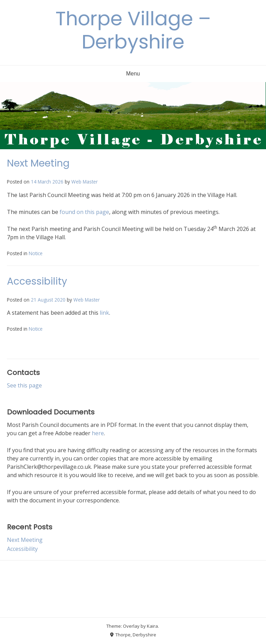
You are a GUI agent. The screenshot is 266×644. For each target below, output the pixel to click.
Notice (36, 253)
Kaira (152, 626)
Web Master (85, 182)
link (104, 313)
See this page (24, 385)
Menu (133, 74)
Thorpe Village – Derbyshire (133, 30)
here (98, 433)
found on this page (84, 212)
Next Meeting (38, 163)
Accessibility (37, 281)
